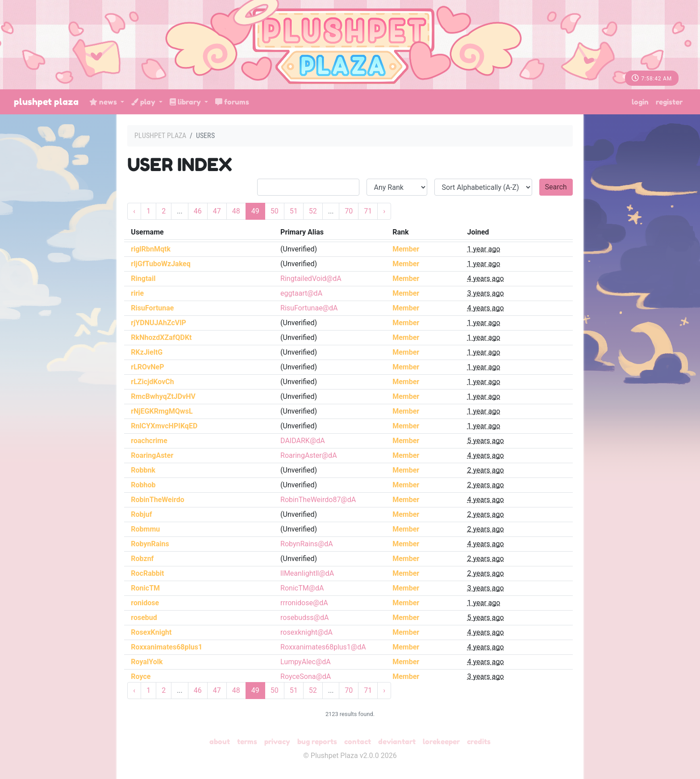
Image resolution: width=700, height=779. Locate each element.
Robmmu (145, 529)
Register (669, 102)
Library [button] (186, 102)
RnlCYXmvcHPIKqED (164, 426)
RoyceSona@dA (306, 676)
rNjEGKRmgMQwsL (162, 411)
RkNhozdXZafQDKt (161, 337)
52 (313, 211)
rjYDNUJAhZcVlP (158, 323)
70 (349, 211)
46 (198, 211)
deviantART (397, 741)
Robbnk (143, 470)
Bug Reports (317, 741)
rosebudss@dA (304, 618)
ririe (137, 293)
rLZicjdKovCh (152, 382)
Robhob (143, 485)
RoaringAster (152, 455)
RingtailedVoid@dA (311, 279)
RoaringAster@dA (308, 455)
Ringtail (143, 279)
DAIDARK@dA (303, 441)
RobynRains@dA (307, 544)
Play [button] (144, 102)
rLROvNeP (147, 367)
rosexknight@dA (306, 632)
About (220, 741)
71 (368, 211)
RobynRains (150, 544)
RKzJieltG (147, 352)
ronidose (145, 603)
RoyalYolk (147, 662)
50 (275, 211)
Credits (479, 741)
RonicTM (145, 588)
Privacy (277, 741)
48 (236, 211)
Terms (247, 741)
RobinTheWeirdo (157, 500)
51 (294, 211)
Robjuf (141, 514)
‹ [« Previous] (134, 211)
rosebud (144, 618)
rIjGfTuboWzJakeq (160, 264)
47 (217, 211)
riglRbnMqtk (151, 249)
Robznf (142, 559)
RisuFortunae (152, 308)
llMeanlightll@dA (307, 573)
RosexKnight (151, 632)
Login (640, 102)
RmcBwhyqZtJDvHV (163, 396)
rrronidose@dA (304, 603)
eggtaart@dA (301, 293)
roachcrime (149, 441)
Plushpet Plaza (46, 102)
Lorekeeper (441, 741)
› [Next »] (384, 211)
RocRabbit (147, 573)
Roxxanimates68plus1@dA (323, 647)
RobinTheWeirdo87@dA (318, 500)
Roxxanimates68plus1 (167, 647)
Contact (358, 741)
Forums (232, 102)
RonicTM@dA (302, 588)
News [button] (104, 102)
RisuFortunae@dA (309, 308)
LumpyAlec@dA (306, 662)
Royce (141, 676)
